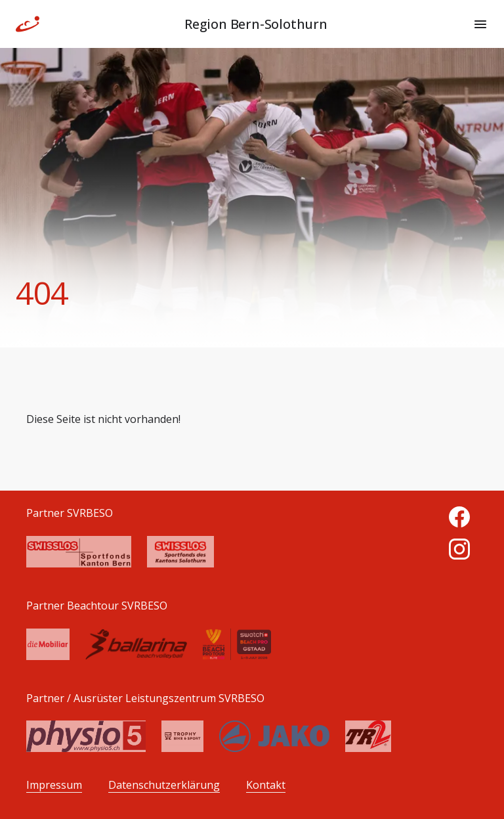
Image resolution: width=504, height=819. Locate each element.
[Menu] (480, 24)
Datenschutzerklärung (164, 785)
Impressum (54, 785)
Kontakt (266, 785)
